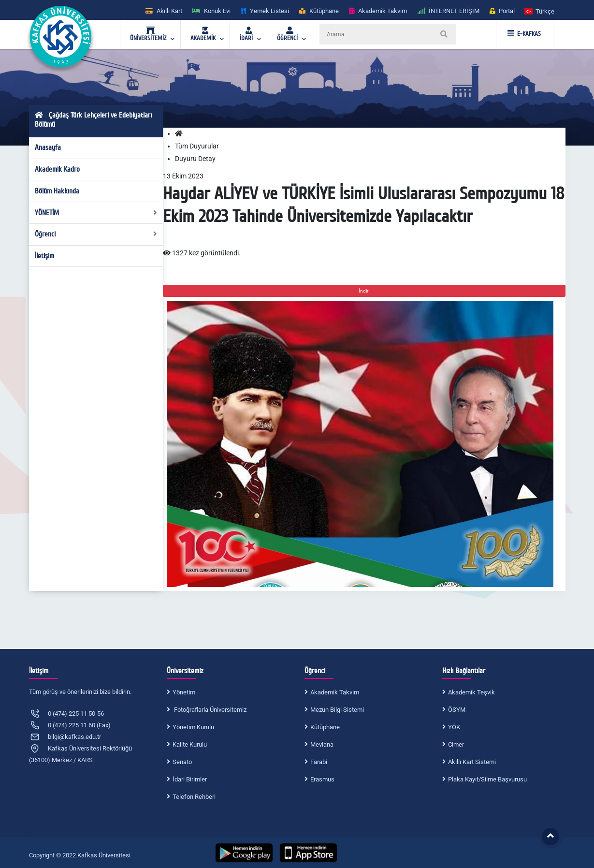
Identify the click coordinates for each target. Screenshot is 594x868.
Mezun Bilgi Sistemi (337, 710)
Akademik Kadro (57, 169)
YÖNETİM (96, 213)
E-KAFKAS (524, 34)
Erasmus (322, 779)
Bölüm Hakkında (57, 191)
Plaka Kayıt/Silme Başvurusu (487, 779)
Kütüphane (325, 727)
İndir (364, 291)
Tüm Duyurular (197, 146)
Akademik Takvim (335, 692)
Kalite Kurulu (190, 744)
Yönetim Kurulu (193, 727)
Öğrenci (96, 234)
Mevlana (322, 744)
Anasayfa (48, 147)
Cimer (456, 744)
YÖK (454, 727)
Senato (182, 762)
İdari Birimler (190, 779)
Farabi (319, 762)
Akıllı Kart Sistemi (472, 762)
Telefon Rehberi (194, 797)
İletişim (44, 256)
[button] (540, 11)
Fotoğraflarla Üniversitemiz (210, 710)
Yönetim (184, 692)
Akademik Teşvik (471, 692)
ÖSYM (457, 710)
